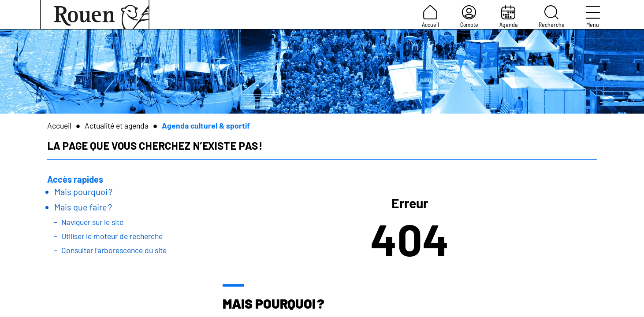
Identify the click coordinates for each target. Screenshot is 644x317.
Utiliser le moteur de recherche (112, 236)
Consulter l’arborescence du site (114, 250)
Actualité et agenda (117, 125)
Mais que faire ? (83, 207)
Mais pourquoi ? (83, 192)
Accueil (430, 17)
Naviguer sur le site (92, 222)
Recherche (552, 17)
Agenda (508, 17)
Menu (593, 17)
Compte (469, 17)
